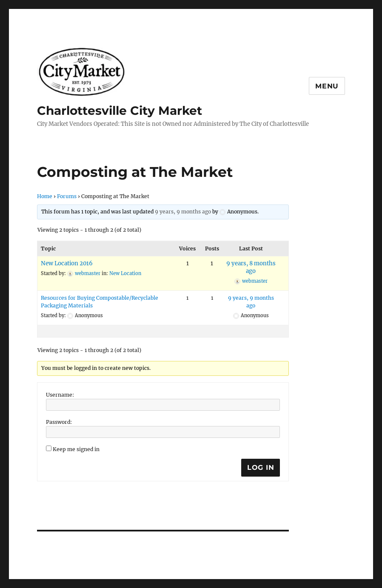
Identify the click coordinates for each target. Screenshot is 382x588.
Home (45, 196)
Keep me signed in (76, 449)
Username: (60, 395)
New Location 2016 (67, 263)
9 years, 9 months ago (183, 212)
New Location (125, 273)
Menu (327, 86)
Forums (67, 196)
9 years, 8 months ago (251, 267)
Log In (261, 467)
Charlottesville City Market (120, 111)
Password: (59, 422)
